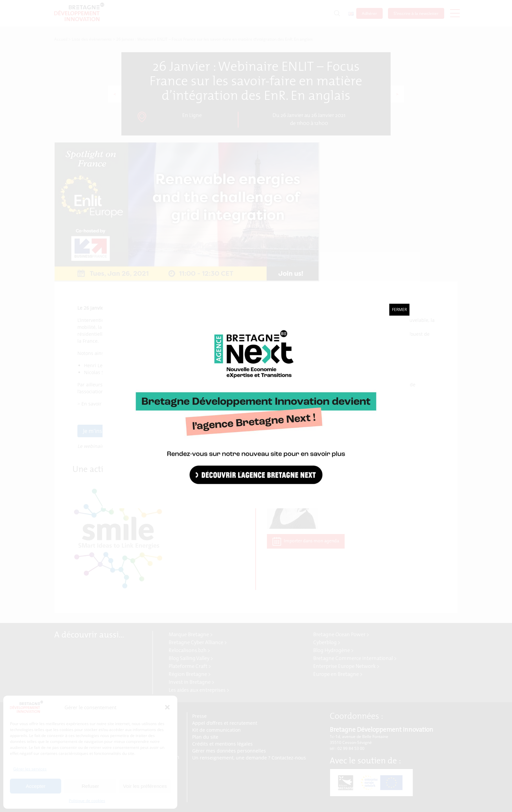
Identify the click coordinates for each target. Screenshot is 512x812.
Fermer (399, 309)
